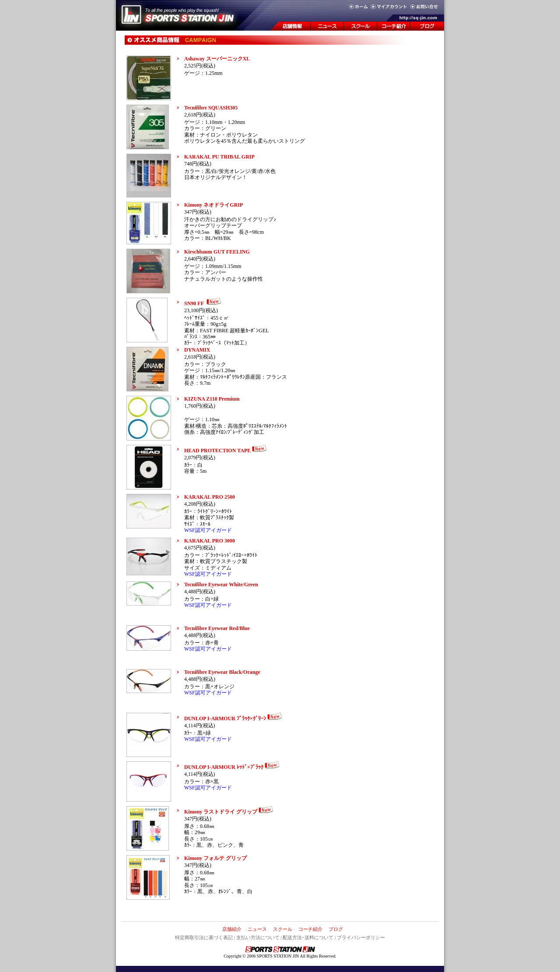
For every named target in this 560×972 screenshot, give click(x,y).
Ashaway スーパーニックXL (217, 59)
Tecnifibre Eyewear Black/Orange (222, 672)
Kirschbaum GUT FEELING (217, 252)
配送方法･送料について (308, 937)
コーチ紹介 (310, 929)
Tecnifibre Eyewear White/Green (221, 585)
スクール (283, 929)
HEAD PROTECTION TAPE (226, 451)
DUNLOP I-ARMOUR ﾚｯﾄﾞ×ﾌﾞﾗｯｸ (233, 767)
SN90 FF (203, 303)
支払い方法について (258, 937)
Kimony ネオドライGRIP (213, 205)
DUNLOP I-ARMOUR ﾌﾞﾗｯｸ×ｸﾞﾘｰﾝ (234, 718)
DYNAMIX (197, 350)
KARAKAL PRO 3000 (210, 541)
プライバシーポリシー (361, 937)
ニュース (257, 929)
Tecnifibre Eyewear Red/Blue (217, 628)
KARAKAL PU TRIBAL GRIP (219, 157)
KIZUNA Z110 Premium (212, 399)
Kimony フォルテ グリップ (215, 858)
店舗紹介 (232, 929)
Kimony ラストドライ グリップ (229, 812)
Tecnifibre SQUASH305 (211, 108)
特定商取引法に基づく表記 (204, 937)
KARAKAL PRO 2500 (210, 497)
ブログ (336, 929)
